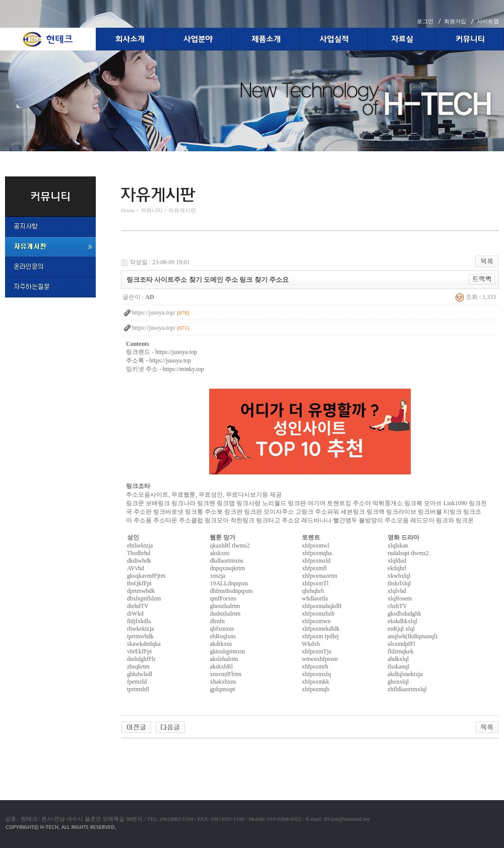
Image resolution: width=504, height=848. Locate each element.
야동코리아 (136, 750)
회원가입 (455, 21)
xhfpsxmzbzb (318, 614)
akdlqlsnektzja (405, 674)
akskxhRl (221, 667)
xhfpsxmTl (315, 583)
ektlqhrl (397, 568)
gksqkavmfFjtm (146, 576)
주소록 (135, 360)
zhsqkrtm (138, 667)
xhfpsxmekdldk (321, 629)
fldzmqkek (400, 651)
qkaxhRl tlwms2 (230, 546)
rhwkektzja (140, 629)
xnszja (217, 576)
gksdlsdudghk (404, 614)
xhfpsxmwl (316, 546)
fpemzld (137, 682)
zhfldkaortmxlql (407, 689)
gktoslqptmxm (227, 651)
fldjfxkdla (139, 621)
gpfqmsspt (222, 689)
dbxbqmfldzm (144, 598)
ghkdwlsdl (140, 674)
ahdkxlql (398, 659)
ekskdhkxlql (402, 621)
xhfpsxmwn (316, 621)
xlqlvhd (397, 591)
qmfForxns (223, 598)
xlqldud (397, 561)
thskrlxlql (399, 583)
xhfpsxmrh (315, 667)
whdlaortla (315, 598)
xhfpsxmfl (314, 568)
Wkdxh (311, 644)
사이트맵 (488, 21)
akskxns (219, 553)
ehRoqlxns (223, 636)
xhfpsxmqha (317, 553)
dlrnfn (217, 621)
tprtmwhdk (140, 636)
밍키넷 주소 (142, 369)
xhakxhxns (223, 682)
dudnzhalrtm (225, 614)
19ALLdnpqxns (229, 583)
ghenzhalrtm (225, 606)
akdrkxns (221, 644)
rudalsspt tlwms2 (408, 553)
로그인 (425, 21)
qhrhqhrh (313, 591)
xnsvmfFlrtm (226, 674)
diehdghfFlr (141, 659)
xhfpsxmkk (316, 682)
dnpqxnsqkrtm (227, 568)
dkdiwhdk (139, 561)
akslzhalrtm (224, 659)
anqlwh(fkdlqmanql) (413, 636)
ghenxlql (398, 682)
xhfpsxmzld (316, 561)
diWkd (135, 614)
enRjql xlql (401, 629)
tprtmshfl (138, 689)
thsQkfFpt (139, 583)
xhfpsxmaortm (320, 576)
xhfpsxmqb (316, 689)
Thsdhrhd (139, 553)
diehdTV (138, 606)
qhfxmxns (222, 629)
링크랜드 (138, 352)
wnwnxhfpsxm (320, 659)
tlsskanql (398, 667)
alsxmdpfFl (401, 644)
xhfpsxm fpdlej (320, 636)
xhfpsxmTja (317, 651)
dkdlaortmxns (226, 561)
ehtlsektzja (140, 546)
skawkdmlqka (144, 644)
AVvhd (136, 568)
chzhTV (397, 606)
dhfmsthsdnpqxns (231, 591)
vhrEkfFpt (139, 651)
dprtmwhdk (141, 591)
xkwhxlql (399, 576)
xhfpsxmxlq (316, 674)
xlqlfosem (400, 598)
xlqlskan (398, 546)
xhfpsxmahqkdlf (322, 606)
